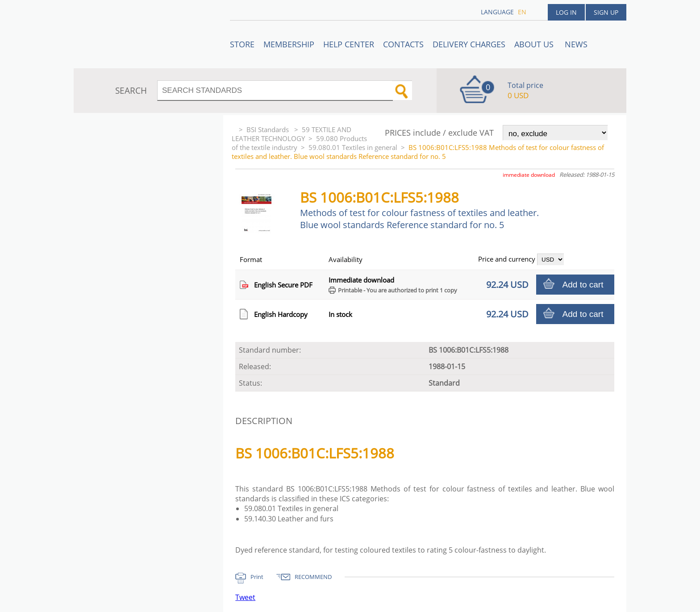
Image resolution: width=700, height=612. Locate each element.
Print (257, 577)
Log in (566, 12)
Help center (349, 44)
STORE (242, 44)
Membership (289, 44)
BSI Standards (269, 129)
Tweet (245, 597)
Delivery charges (469, 44)
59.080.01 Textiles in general (353, 147)
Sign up (606, 12)
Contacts (403, 44)
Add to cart (583, 285)
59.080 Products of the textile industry (299, 143)
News (576, 44)
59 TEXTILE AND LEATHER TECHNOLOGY (292, 134)
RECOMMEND (313, 577)
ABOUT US (535, 44)
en (522, 12)
